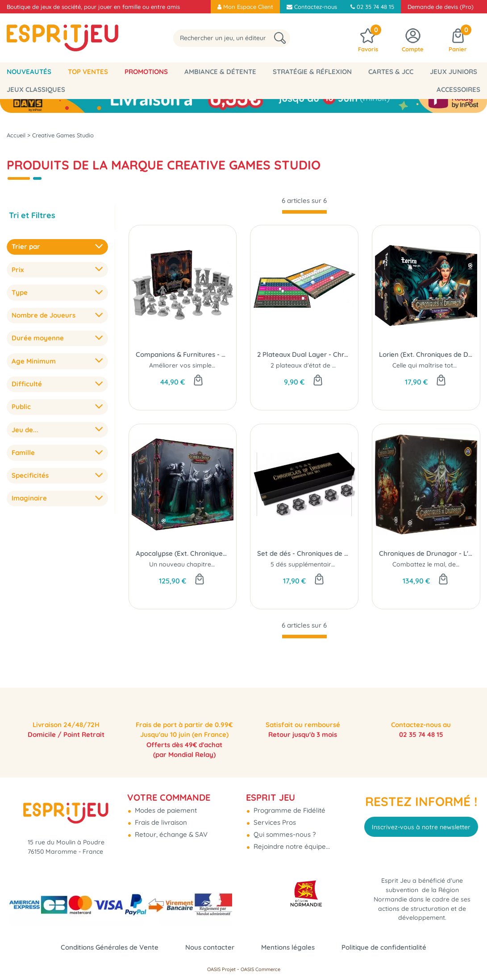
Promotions (146, 72)
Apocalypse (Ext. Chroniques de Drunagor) (183, 553)
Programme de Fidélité (289, 804)
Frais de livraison (160, 816)
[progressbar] (304, 212)
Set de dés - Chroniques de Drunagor (304, 553)
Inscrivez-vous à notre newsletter (421, 821)
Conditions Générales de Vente (110, 947)
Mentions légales (288, 947)
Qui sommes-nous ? (284, 828)
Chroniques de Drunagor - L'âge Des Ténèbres (426, 553)
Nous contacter (210, 947)
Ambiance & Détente (220, 72)
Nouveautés (29, 72)
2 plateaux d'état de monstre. (314, 365)
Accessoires (458, 89)
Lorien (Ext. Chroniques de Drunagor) (426, 354)
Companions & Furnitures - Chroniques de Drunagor (183, 354)
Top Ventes (88, 72)
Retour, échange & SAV (170, 828)
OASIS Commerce (260, 969)
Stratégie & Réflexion (312, 72)
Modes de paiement (165, 804)
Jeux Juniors (454, 72)
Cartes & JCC (391, 72)
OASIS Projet (221, 969)
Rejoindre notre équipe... (291, 840)
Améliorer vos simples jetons (192, 365)
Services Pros (274, 816)
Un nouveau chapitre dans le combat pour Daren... (224, 564)
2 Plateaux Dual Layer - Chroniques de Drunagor (304, 354)
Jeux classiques (36, 89)
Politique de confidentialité (384, 947)
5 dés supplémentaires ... (307, 564)
